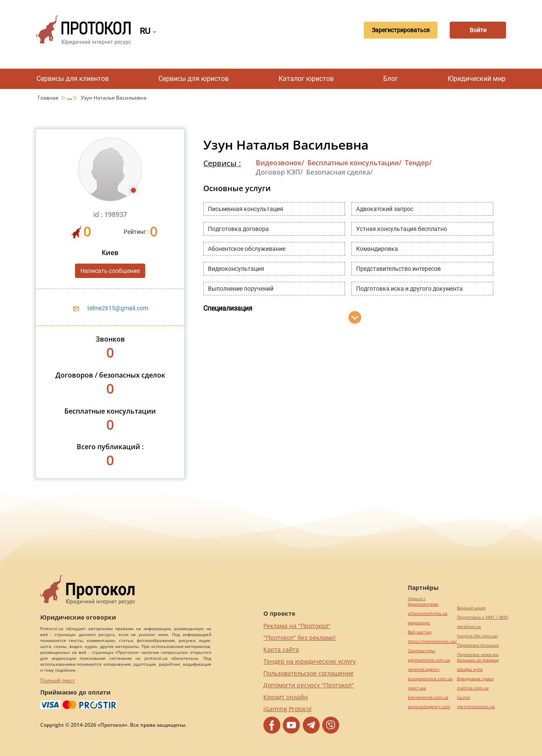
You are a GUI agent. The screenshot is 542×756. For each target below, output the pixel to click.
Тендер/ (418, 163)
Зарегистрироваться (397, 30)
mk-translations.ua (476, 707)
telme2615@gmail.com (118, 308)
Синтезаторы (422, 651)
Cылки (463, 697)
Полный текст (58, 680)
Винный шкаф (471, 608)
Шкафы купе (470, 669)
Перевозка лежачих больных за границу (478, 657)
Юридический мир (477, 79)
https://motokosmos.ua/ (432, 641)
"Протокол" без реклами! (300, 638)
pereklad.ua (469, 627)
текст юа (417, 688)
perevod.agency (424, 669)
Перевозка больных (478, 645)
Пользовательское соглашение (308, 673)
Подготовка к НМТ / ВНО (483, 617)
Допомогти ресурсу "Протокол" (309, 685)
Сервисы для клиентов (73, 79)
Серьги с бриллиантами (423, 601)
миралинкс (419, 623)
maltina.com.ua (473, 688)
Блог (391, 79)
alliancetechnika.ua (428, 613)
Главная (49, 98)
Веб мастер (420, 632)
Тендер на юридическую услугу (310, 661)
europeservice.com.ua (430, 679)
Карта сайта (281, 649)
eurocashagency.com (429, 707)
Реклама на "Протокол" (297, 626)
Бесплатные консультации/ (354, 163)
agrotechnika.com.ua (429, 660)
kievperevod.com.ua (428, 697)
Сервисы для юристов (194, 79)
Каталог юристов (306, 79)
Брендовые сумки (475, 679)
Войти (476, 30)
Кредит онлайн (286, 697)
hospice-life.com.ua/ (477, 636)
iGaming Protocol (288, 709)
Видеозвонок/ (280, 163)
